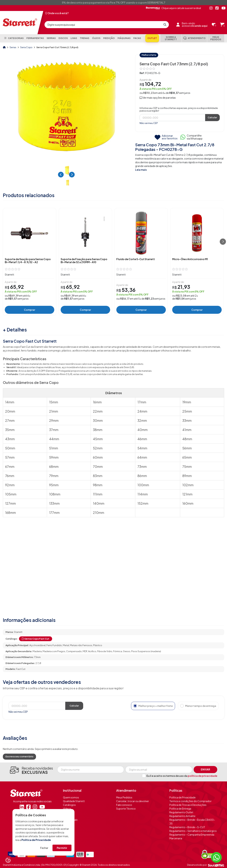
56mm (187, 448)
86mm (142, 476)
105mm (11, 494)
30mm (98, 420)
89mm (187, 476)
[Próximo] (223, 242)
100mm (143, 485)
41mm (187, 430)
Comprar (30, 310)
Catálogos (69, 805)
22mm (98, 411)
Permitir (62, 848)
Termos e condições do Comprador (190, 801)
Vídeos (67, 809)
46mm (142, 439)
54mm (142, 448)
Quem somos (71, 797)
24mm (142, 411)
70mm (98, 466)
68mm (54, 466)
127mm (10, 503)
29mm (54, 420)
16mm (97, 402)
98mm (98, 485)
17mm (142, 402)
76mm (10, 476)
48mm (187, 439)
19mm (187, 402)
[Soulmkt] (216, 865)
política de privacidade (203, 776)
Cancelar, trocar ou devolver (133, 801)
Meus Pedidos (124, 797)
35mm (10, 430)
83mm (98, 476)
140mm (99, 503)
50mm (10, 448)
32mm (142, 420)
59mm (54, 457)
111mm (98, 494)
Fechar (44, 848)
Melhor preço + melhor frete (153, 706)
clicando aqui (199, 26)
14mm (10, 402)
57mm (10, 457)
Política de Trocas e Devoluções (188, 805)
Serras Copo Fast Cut (36, 639)
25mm (187, 411)
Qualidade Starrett (74, 801)
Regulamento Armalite (182, 816)
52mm (98, 448)
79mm (54, 476)
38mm (98, 430)
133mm (54, 503)
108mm (55, 494)
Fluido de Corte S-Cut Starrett (136, 259)
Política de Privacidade (36, 840)
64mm (142, 457)
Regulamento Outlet (181, 812)
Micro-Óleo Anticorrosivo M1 (190, 259)
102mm (188, 485)
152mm (143, 503)
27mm (10, 420)
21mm (54, 411)
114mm (143, 494)
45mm (98, 439)
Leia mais (141, 170)
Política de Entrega (180, 809)
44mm (54, 439)
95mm (54, 485)
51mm (54, 448)
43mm (10, 439)
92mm (10, 485)
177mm (54, 513)
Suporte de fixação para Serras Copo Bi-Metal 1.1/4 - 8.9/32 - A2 (28, 261)
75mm (187, 466)
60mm (98, 457)
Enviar (205, 769)
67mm (10, 466)
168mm (10, 513)
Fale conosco (124, 805)
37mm (54, 430)
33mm (187, 420)
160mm (188, 503)
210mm (99, 513)
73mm (142, 466)
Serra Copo (27, 47)
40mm (142, 430)
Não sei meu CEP (149, 123)
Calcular (212, 117)
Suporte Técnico (126, 809)
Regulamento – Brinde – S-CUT (187, 827)
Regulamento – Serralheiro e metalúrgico (193, 831)
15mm (54, 402)
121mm (187, 494)
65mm (187, 457)
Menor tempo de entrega (198, 706)
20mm (10, 411)
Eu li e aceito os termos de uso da (182, 776)
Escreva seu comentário (19, 756)
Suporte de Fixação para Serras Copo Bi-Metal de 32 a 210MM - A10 (84, 261)
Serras (13, 47)
